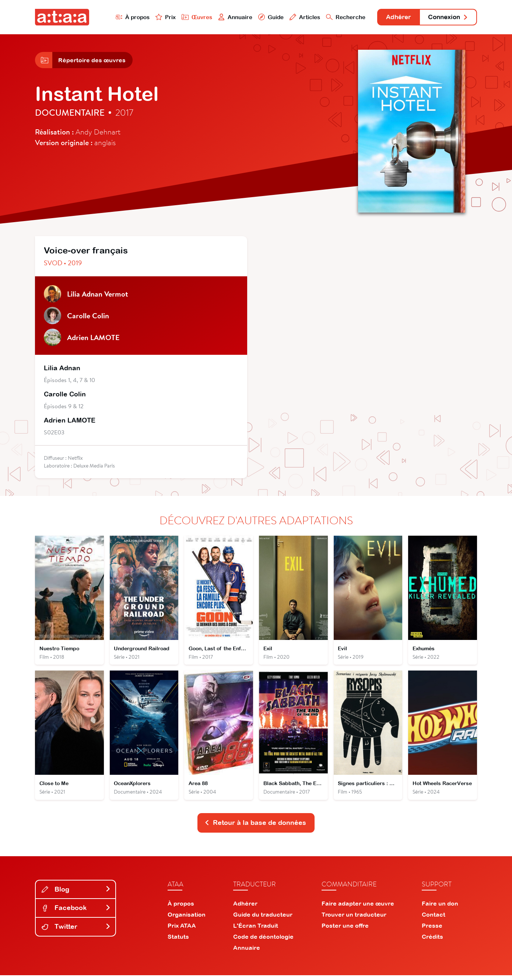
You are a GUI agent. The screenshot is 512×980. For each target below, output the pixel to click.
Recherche (339, 17)
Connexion (446, 17)
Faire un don (440, 908)
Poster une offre (345, 930)
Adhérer (393, 17)
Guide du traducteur (263, 919)
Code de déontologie (263, 941)
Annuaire (227, 17)
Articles (297, 17)
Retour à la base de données (255, 827)
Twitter (76, 931)
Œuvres (189, 17)
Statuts (178, 941)
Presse (432, 930)
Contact (434, 919)
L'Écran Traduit (256, 930)
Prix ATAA (182, 930)
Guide (263, 17)
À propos (124, 17)
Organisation (187, 919)
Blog (76, 894)
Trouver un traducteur (354, 919)
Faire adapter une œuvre (358, 908)
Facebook (76, 912)
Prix (157, 17)
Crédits (432, 941)
